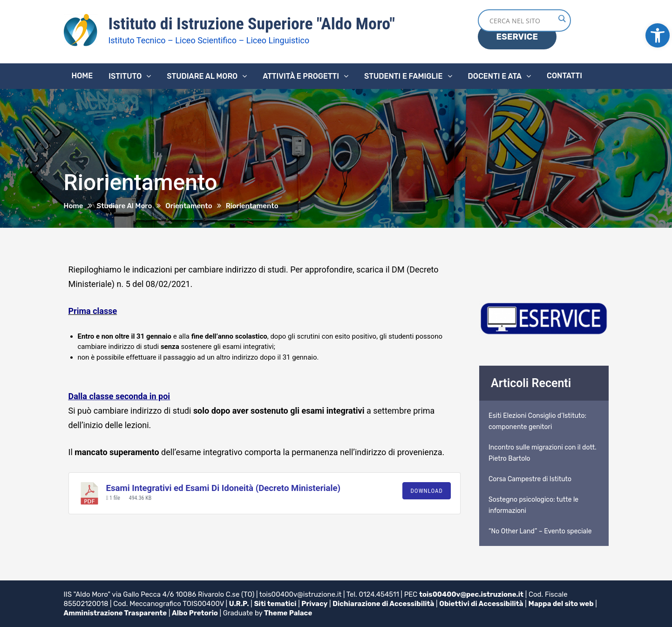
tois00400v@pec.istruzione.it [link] (472, 594)
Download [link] (427, 491)
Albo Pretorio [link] (195, 613)
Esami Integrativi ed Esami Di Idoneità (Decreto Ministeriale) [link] (224, 488)
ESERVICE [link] (517, 37)
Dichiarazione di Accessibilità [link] (384, 604)
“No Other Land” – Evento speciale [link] (540, 531)
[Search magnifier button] (562, 19)
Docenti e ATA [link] (495, 76)
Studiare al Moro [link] (202, 76)
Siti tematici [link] (275, 604)
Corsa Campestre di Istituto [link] (530, 479)
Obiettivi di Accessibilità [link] (482, 604)
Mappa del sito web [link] (562, 604)
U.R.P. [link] (239, 604)
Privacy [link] (315, 604)
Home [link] (82, 76)
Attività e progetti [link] (301, 76)
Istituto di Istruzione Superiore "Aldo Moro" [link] (252, 24)
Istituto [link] (125, 76)
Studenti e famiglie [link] (404, 76)
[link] (658, 35)
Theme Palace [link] (288, 613)
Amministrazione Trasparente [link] (115, 613)
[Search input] (522, 20)
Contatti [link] (564, 76)
